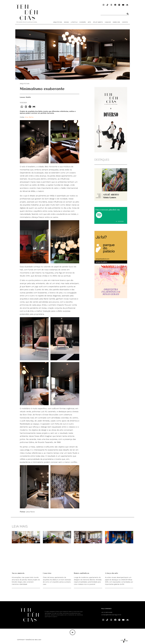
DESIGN (66, 22)
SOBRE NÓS (116, 22)
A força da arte (112, 573)
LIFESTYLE (74, 22)
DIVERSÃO (83, 22)
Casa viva (47, 573)
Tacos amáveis (18, 573)
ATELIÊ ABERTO (98, 22)
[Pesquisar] (128, 14)
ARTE (89, 22)
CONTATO (125, 22)
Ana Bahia (29, 117)
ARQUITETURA (58, 22)
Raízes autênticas (82, 573)
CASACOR (108, 22)
